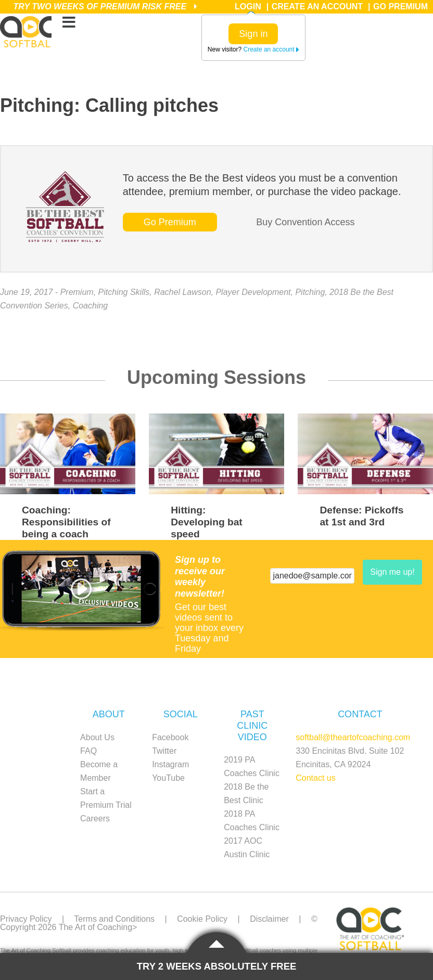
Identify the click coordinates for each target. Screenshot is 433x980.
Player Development (253, 292)
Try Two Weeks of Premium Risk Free (105, 7)
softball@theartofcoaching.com (353, 737)
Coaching (91, 306)
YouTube (168, 778)
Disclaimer (269, 919)
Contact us (315, 778)
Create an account (271, 49)
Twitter (164, 751)
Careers (95, 818)
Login (248, 7)
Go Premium (400, 7)
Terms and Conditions (114, 919)
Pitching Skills (124, 292)
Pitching (310, 292)
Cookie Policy (202, 919)
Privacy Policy (26, 919)
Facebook (170, 737)
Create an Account (317, 7)
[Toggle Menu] (69, 23)
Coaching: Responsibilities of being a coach (66, 522)
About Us (97, 737)
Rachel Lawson (182, 292)
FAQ (88, 751)
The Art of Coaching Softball (26, 32)
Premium (77, 292)
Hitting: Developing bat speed (207, 522)
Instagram (170, 764)
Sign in (253, 34)
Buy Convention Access (305, 222)
